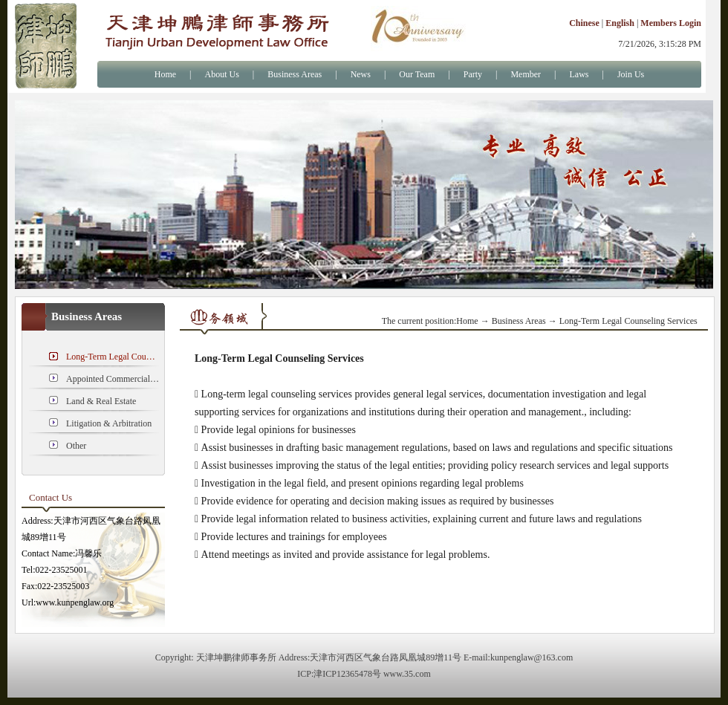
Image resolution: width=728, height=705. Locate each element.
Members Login (671, 23)
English (620, 23)
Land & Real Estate (101, 401)
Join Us (631, 74)
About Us (221, 74)
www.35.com (407, 674)
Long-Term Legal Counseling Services (113, 357)
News (361, 74)
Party (473, 74)
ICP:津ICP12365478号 (339, 674)
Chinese (584, 23)
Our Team (417, 74)
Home (165, 74)
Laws (579, 74)
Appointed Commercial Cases (113, 379)
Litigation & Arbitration (109, 423)
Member (526, 74)
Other (76, 446)
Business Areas (295, 74)
